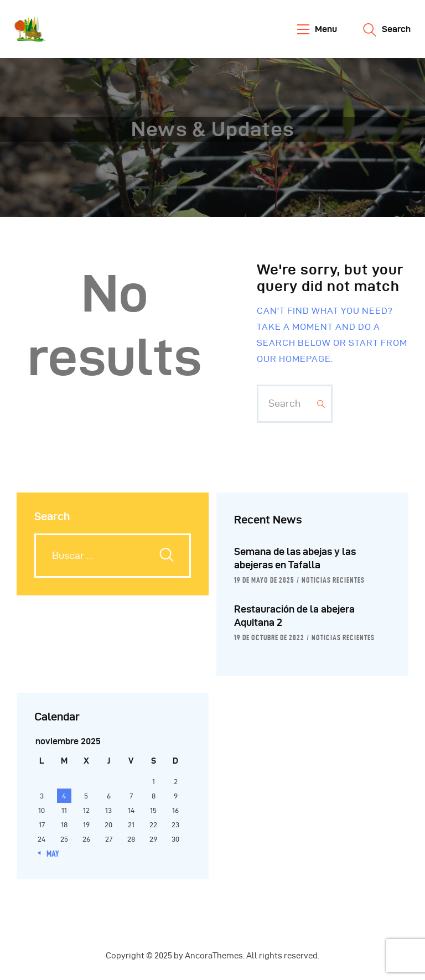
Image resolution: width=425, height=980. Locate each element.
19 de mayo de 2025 (264, 580)
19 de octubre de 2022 (269, 637)
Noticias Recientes (333, 580)
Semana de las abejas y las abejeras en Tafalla (295, 558)
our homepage (294, 359)
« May (50, 854)
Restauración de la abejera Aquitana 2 (294, 616)
